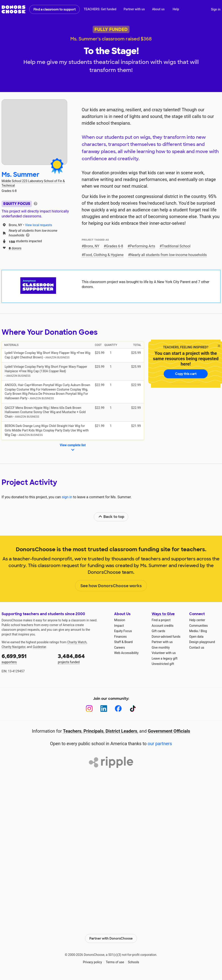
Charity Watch (77, 642)
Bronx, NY (92, 246)
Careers (119, 648)
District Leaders (121, 731)
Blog (204, 631)
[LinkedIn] (104, 709)
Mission (120, 620)
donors (15, 248)
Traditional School (176, 246)
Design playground (202, 642)
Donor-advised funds (166, 637)
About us (158, 9)
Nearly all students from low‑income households (169, 255)
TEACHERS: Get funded (100, 9)
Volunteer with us (164, 653)
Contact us (197, 648)
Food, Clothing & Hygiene (104, 255)
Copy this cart (186, 374)
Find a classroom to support (55, 9)
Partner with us (134, 9)
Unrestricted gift (163, 664)
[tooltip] (36, 203)
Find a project (161, 620)
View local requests (39, 225)
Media (194, 631)
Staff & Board (123, 642)
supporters (27, 658)
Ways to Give (163, 614)
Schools (134, 962)
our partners (160, 744)
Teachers (72, 731)
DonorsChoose (14, 9)
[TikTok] (133, 709)
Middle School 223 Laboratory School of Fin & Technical (33, 183)
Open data (196, 637)
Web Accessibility (126, 653)
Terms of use (115, 962)
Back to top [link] (111, 517)
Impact (119, 626)
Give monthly (161, 648)
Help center (197, 620)
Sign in (216, 9)
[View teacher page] (34, 132)
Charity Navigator (14, 647)
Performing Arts (142, 246)
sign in (67, 497)
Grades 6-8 (114, 246)
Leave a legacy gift (165, 658)
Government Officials (169, 731)
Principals (94, 731)
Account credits (163, 626)
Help (176, 9)
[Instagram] (89, 709)
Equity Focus (123, 631)
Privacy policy (92, 962)
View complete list (73, 448)
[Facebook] (118, 709)
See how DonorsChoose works (111, 586)
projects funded (83, 658)
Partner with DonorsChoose (111, 938)
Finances (120, 637)
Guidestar (39, 647)
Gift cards (158, 631)
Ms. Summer (21, 175)
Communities (198, 626)
